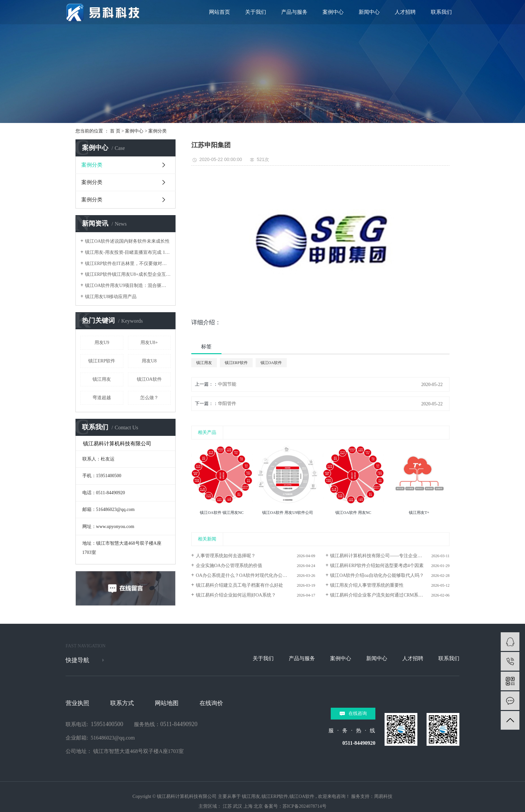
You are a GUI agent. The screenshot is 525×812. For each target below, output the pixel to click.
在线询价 (211, 703)
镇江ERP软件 (102, 361)
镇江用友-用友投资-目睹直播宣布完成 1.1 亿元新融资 (128, 252)
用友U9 (102, 343)
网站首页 (220, 12)
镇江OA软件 (149, 379)
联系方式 (122, 703)
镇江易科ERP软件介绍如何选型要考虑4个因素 (377, 566)
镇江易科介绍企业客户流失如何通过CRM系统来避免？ (386, 595)
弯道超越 (102, 398)
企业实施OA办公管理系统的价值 (229, 566)
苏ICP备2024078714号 (304, 806)
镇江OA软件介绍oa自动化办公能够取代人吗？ (377, 575)
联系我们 (441, 12)
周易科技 (383, 796)
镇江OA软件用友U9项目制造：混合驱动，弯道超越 (128, 285)
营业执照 (77, 703)
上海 (248, 806)
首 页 (115, 131)
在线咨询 (358, 713)
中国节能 (227, 384)
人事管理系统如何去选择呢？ (226, 556)
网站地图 (167, 703)
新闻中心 (369, 12)
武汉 (238, 806)
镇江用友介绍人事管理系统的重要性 (367, 585)
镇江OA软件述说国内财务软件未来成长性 (127, 241)
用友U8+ (149, 343)
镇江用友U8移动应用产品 (111, 297)
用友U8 (149, 361)
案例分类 (157, 131)
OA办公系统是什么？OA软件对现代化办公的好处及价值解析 (256, 575)
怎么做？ (149, 398)
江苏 (227, 806)
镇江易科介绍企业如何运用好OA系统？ (236, 595)
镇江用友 (102, 379)
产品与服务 (294, 12)
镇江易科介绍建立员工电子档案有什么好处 (240, 585)
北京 (258, 806)
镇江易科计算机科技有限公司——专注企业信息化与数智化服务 (390, 556)
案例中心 (333, 12)
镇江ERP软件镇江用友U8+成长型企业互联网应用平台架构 (128, 274)
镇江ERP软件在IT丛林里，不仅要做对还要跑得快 (128, 264)
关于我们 (256, 12)
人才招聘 (405, 12)
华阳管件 (227, 404)
